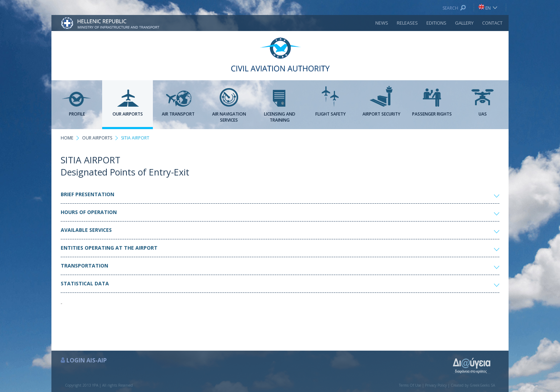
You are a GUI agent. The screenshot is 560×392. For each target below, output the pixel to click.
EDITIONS (436, 23)
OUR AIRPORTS (97, 138)
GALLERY (464, 23)
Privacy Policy (436, 385)
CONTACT (492, 23)
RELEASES (407, 23)
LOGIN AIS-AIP (87, 360)
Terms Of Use (410, 385)
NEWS (382, 23)
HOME (67, 138)
